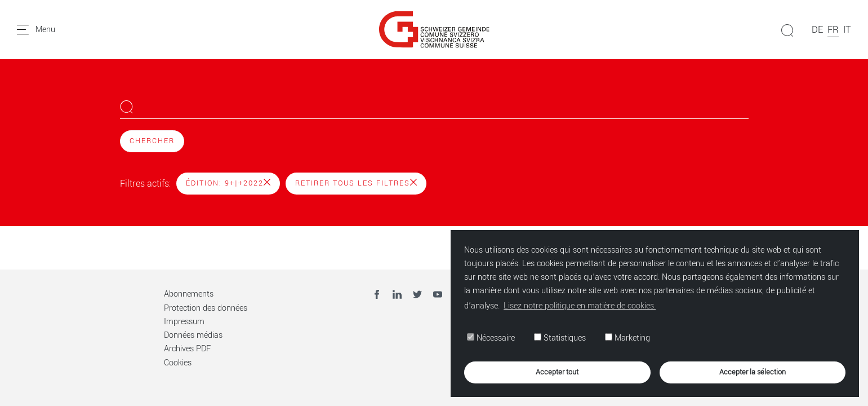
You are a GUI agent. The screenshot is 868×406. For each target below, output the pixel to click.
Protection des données (206, 308)
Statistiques (560, 338)
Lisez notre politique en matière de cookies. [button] (580, 306)
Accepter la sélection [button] (753, 372)
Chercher (152, 141)
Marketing (627, 338)
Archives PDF (187, 349)
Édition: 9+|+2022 (228, 183)
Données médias (193, 335)
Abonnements (189, 294)
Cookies (178, 363)
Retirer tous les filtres (356, 183)
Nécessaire (491, 338)
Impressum (184, 322)
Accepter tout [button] (557, 372)
